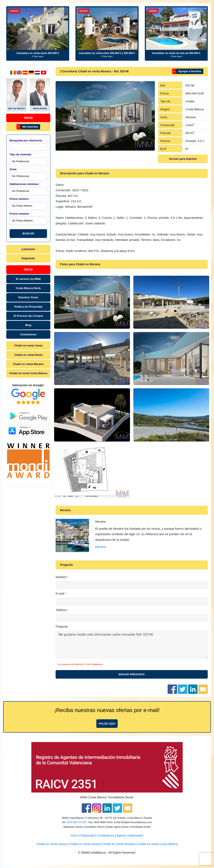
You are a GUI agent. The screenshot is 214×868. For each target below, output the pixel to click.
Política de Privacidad (28, 307)
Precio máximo (19, 214)
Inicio (28, 118)
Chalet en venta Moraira (28, 364)
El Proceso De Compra (28, 316)
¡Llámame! (28, 249)
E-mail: (60, 594)
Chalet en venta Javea (28, 345)
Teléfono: (62, 610)
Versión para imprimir (183, 159)
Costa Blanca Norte (28, 288)
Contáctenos (28, 334)
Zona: (13, 169)
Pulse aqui (107, 724)
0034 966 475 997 (77, 822)
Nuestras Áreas (28, 297)
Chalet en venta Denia (28, 355)
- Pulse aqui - (38, 56)
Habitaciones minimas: (24, 184)
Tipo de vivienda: (21, 154)
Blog (28, 325)
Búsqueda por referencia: (26, 140)
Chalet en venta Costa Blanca (28, 373)
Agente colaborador (130, 835)
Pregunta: (62, 626)
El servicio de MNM (28, 279)
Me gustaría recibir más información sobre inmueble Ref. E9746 (132, 645)
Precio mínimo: (19, 199)
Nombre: (61, 577)
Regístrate (28, 258)
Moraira (101, 547)
